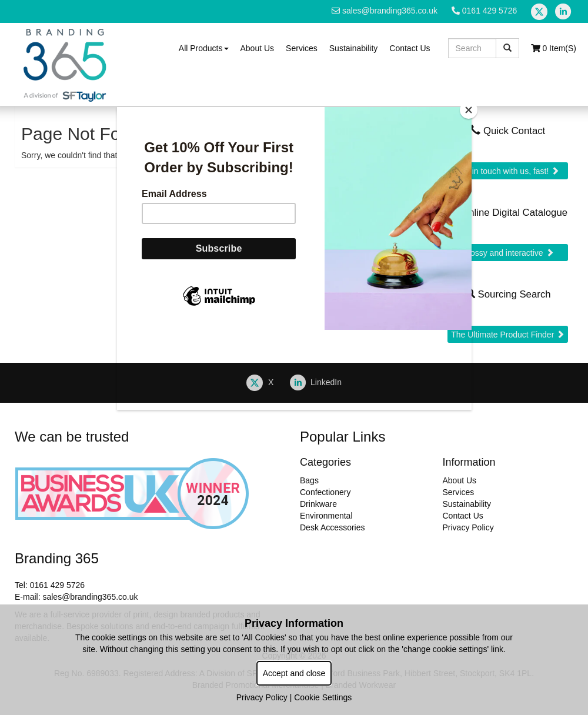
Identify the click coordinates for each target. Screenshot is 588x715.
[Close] (469, 110)
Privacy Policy (262, 697)
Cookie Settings (323, 697)
